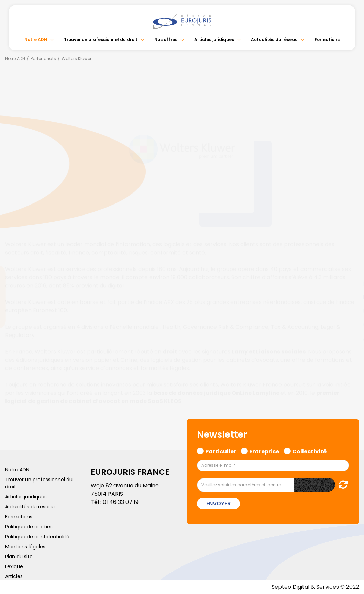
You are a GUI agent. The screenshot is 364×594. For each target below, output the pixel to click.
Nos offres (166, 39)
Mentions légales (25, 547)
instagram (350, 311)
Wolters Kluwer (76, 59)
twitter (350, 269)
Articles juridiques (214, 39)
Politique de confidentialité (37, 537)
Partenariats (43, 59)
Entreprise (264, 451)
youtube (350, 297)
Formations (327, 39)
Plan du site (19, 557)
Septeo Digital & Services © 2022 (315, 587)
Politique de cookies (29, 527)
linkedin (350, 283)
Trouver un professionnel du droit (101, 39)
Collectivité (309, 451)
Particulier (221, 451)
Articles (14, 576)
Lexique (14, 566)
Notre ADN (36, 39)
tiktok (350, 338)
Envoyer (218, 503)
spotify (350, 324)
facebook (350, 256)
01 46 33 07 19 (121, 502)
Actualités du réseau (274, 39)
